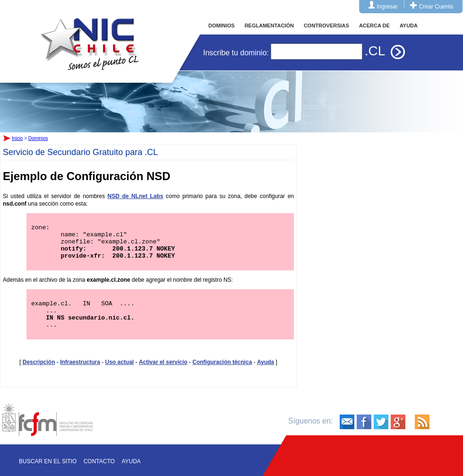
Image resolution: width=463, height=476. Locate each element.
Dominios (38, 138)
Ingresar (387, 7)
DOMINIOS (222, 26)
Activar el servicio (163, 375)
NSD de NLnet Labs (136, 196)
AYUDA (409, 26)
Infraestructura (80, 375)
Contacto (99, 461)
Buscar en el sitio (48, 461)
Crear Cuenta (436, 7)
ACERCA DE (374, 26)
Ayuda (266, 375)
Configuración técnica (222, 375)
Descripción (39, 375)
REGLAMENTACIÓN (269, 26)
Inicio (90, 35)
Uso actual (120, 375)
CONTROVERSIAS (326, 26)
